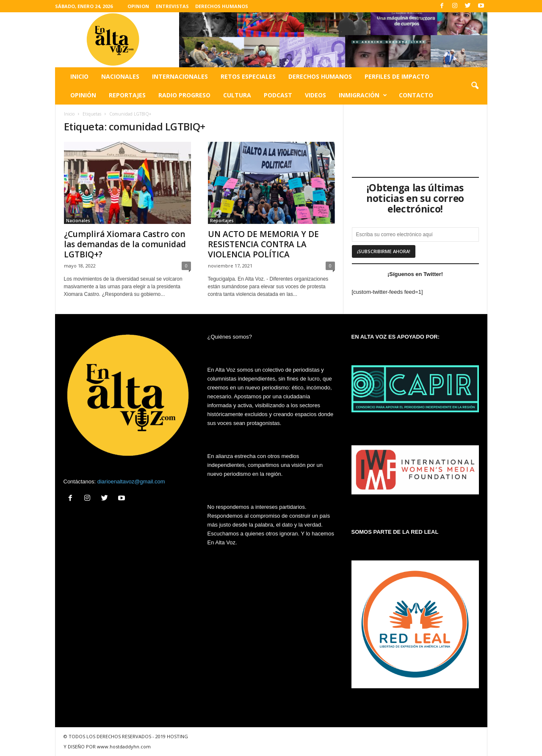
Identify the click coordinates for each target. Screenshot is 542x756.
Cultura (237, 95)
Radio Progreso (184, 95)
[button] (475, 86)
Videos (315, 95)
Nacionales (120, 76)
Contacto (416, 95)
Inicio (79, 76)
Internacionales (180, 76)
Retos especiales (248, 76)
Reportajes (127, 95)
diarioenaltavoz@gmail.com (131, 481)
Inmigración (363, 95)
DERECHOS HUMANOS (222, 6)
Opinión (83, 95)
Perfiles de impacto (397, 76)
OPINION (138, 6)
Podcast (278, 95)
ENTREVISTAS (172, 6)
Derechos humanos (320, 76)
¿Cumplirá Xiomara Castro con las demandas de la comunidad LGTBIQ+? (125, 244)
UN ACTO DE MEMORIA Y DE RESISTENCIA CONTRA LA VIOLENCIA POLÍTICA (263, 244)
